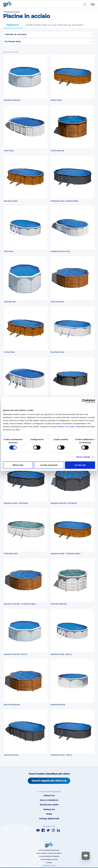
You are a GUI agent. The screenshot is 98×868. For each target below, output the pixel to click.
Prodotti (13, 25)
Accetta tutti (80, 465)
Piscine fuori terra (12, 12)
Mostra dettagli (83, 457)
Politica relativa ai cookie (49, 860)
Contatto (49, 863)
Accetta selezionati (49, 465)
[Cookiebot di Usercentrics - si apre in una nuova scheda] (84, 401)
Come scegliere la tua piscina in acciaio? (55, 25)
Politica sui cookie (66, 427)
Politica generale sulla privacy (49, 850)
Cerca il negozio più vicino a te (49, 781)
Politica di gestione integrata (49, 856)
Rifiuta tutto (18, 465)
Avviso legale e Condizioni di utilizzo (49, 853)
